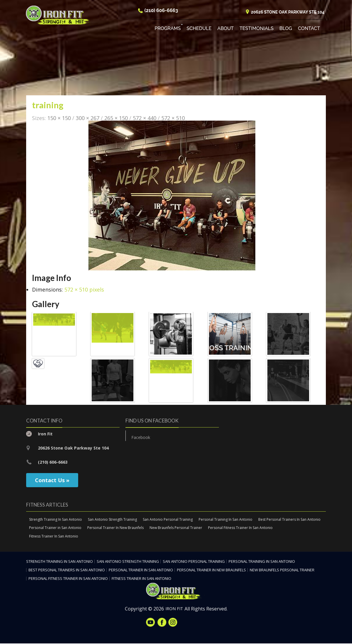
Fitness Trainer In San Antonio (54, 537)
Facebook (141, 438)
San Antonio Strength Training (112, 520)
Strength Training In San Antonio (56, 520)
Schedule (199, 29)
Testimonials (257, 29)
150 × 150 (59, 118)
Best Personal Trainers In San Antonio (289, 520)
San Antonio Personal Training (168, 520)
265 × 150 (116, 118)
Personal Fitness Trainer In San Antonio (240, 528)
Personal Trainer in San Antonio (55, 528)
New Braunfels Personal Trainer (176, 528)
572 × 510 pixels (84, 290)
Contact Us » (52, 480)
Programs (168, 29)
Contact (309, 29)
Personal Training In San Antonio (226, 520)
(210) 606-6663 (161, 11)
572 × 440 (145, 118)
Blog (286, 29)
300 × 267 (88, 118)
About (226, 29)
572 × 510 (173, 118)
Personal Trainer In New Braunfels (115, 528)
